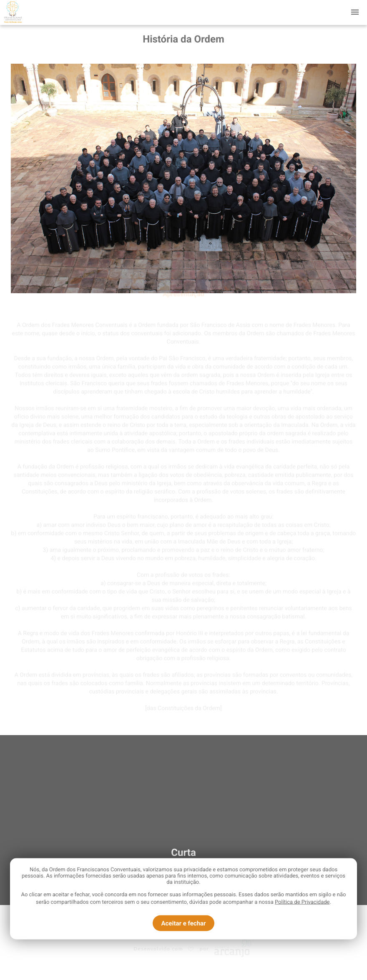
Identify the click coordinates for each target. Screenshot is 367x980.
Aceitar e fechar (183, 923)
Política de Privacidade (302, 902)
